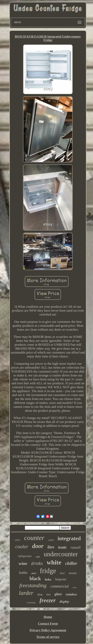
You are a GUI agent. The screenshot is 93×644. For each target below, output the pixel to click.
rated (51, 540)
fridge (48, 571)
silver (18, 540)
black (35, 578)
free (48, 595)
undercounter (61, 554)
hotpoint (61, 579)
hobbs (23, 573)
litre (51, 547)
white (54, 562)
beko (48, 579)
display (64, 602)
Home (48, 617)
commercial (60, 586)
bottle (62, 547)
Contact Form (48, 624)
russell (76, 547)
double (73, 573)
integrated (69, 538)
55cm (40, 595)
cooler (22, 547)
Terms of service (48, 637)
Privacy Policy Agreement (48, 630)
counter (34, 538)
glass (58, 594)
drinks (37, 563)
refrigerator (25, 556)
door (38, 546)
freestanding (33, 585)
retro (75, 587)
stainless (71, 594)
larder (26, 593)
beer (62, 573)
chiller (71, 563)
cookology (31, 602)
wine (23, 563)
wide (38, 557)
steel (34, 573)
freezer (48, 600)
